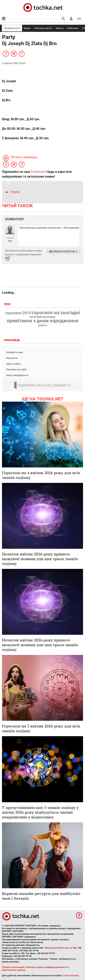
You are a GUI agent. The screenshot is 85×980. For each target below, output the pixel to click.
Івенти (60, 28)
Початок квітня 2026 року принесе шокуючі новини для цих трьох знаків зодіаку (40, 559)
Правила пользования (13, 967)
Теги (8, 304)
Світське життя (43, 28)
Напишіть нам (15, 352)
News (27, 28)
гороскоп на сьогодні (56, 313)
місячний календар (42, 317)
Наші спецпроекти (17, 375)
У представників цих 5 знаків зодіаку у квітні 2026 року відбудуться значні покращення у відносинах (40, 812)
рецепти (42, 325)
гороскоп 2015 (18, 313)
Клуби (15, 192)
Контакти (12, 358)
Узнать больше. (71, 976)
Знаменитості (12, 28)
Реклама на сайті (16, 369)
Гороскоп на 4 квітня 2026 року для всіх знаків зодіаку (41, 475)
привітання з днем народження (42, 321)
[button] (71, 19)
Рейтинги (73, 28)
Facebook (38, 172)
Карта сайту (13, 364)
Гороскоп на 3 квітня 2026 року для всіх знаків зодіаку (41, 728)
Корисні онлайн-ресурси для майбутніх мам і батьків (41, 896)
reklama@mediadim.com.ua (58, 948)
